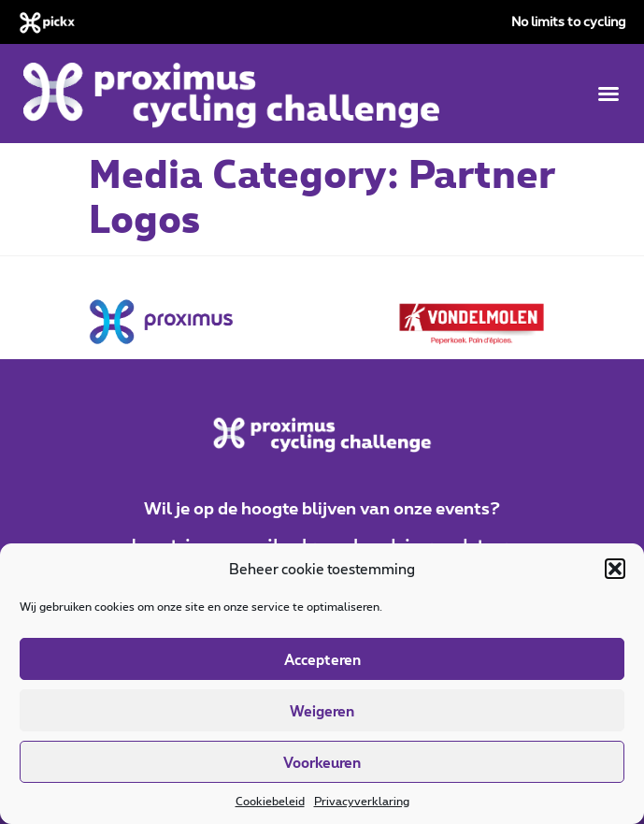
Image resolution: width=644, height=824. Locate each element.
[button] (615, 569)
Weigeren (322, 711)
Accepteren (322, 659)
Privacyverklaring (362, 801)
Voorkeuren (322, 762)
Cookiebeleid (270, 801)
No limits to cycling (568, 21)
